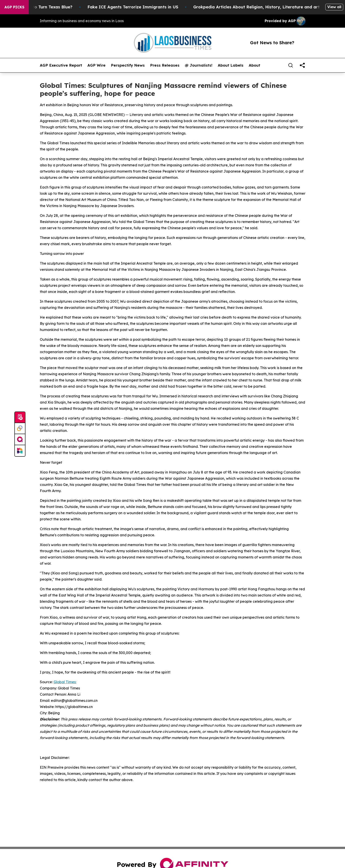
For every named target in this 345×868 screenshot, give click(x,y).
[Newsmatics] (20, 451)
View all (334, 7)
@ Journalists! (199, 65)
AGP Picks (14, 7)
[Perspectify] (20, 429)
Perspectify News (128, 65)
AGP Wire (96, 65)
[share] (302, 65)
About (254, 65)
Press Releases (165, 65)
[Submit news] (20, 418)
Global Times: (65, 682)
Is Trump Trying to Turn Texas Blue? (43, 7)
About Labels (231, 65)
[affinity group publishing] (20, 440)
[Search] (291, 65)
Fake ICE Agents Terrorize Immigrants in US (140, 7)
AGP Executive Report (61, 65)
